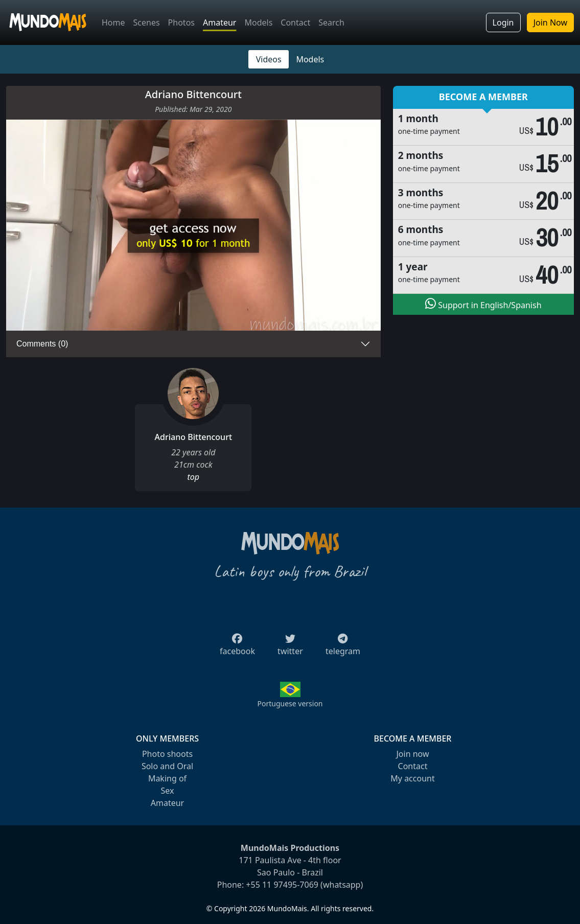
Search (331, 22)
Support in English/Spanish (483, 304)
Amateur (219, 22)
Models (258, 22)
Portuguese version (290, 703)
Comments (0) (42, 344)
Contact (295, 22)
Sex (168, 791)
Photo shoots (167, 754)
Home (113, 22)
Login (503, 22)
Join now (412, 754)
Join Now (550, 22)
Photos (181, 22)
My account (412, 778)
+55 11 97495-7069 (282, 885)
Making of (167, 778)
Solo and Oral (167, 766)
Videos (269, 59)
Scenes (147, 22)
